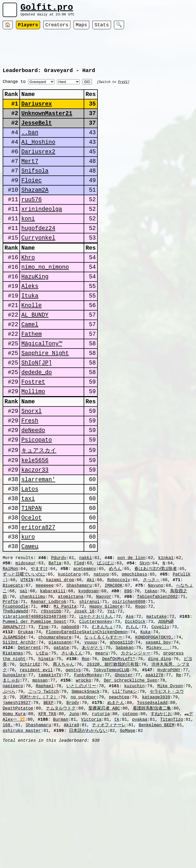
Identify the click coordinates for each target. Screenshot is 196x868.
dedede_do (37, 418)
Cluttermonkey (96, 700)
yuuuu (91, 724)
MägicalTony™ (42, 385)
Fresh (30, 473)
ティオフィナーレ (109, 815)
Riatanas (13, 736)
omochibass (134, 645)
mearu (102, 736)
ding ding (159, 742)
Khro (28, 287)
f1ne (43, 706)
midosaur (26, 633)
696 (128, 664)
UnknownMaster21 (47, 123)
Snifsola (35, 188)
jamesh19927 (17, 790)
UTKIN (27, 652)
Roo (86, 742)
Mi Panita (65, 682)
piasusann (60, 724)
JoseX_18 (84, 688)
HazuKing (35, 309)
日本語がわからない (88, 821)
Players (28, 28)
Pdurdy (59, 627)
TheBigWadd (15, 688)
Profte (10, 676)
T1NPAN (31, 571)
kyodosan (89, 664)
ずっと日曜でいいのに (24, 645)
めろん (115, 639)
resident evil (36, 754)
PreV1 (123, 87)
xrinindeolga (42, 232)
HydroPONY (169, 754)
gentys (73, 754)
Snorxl (31, 462)
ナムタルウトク (61, 796)
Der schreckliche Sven (131, 766)
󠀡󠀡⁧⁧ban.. (30, 145)
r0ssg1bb (51, 688)
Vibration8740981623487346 (35, 694)
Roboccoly (119, 652)
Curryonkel (38, 265)
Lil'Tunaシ (125, 778)
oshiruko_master (22, 821)
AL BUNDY (35, 352)
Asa (130, 694)
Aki (91, 652)
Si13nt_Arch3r (19, 724)
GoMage (128, 821)
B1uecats (13, 658)
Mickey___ (158, 729)
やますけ (39, 639)
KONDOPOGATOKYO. (154, 718)
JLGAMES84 (14, 718)
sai (24, 664)
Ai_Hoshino (38, 156)
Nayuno (156, 658)
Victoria (91, 809)
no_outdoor (83, 784)
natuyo (101, 645)
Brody (73, 790)
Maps (81, 28)
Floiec (31, 199)
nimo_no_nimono (45, 298)
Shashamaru (79, 658)
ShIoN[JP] (37, 407)
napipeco (13, 772)
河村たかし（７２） (39, 784)
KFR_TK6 (47, 803)
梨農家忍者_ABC (104, 796)
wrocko (83, 766)
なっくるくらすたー (103, 718)
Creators (57, 28)
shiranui (89, 676)
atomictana (71, 670)
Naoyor (104, 670)
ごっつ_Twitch (43, 778)
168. (8, 815)
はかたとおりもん (96, 694)
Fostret (33, 429)
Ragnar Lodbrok (49, 676)
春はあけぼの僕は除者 (156, 639)
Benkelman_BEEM (156, 815)
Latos (30, 549)
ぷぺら (9, 778)
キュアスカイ (39, 506)
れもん (132, 706)
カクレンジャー (136, 736)
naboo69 (70, 706)
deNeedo (33, 484)
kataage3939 (156, 784)
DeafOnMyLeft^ (119, 742)
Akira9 (71, 815)
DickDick (135, 700)
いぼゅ (42, 736)
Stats (102, 28)
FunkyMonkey (88, 760)
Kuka (145, 712)
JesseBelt (37, 134)
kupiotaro (69, 645)
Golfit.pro (47, 9)
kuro (28, 604)
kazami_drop (60, 652)
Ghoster (124, 760)
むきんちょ (103, 706)
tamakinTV (50, 760)
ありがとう (92, 729)
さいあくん (72, 736)
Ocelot (31, 582)
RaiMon (10, 639)
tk (117, 809)
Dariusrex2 (38, 167)
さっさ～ (151, 652)
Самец (30, 615)
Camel (30, 363)
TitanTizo (172, 809)
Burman (61, 809)
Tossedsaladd (152, 790)
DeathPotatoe (18, 796)
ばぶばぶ (105, 633)
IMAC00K (114, 658)
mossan (40, 766)
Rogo (140, 682)
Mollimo (33, 440)
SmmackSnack (86, 778)
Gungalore (14, 760)
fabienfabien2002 (157, 670)
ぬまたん (116, 790)
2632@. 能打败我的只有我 (113, 748)
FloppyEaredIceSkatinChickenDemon (87, 712)
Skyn (144, 633)
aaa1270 (154, 760)
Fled (79, 633)
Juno (74, 803)
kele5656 (35, 517)
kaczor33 (35, 528)
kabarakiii (53, 664)
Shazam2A (35, 210)
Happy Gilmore (106, 682)
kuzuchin (135, 772)
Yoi (111, 688)
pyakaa (140, 809)
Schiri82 (30, 748)
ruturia (101, 803)
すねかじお (161, 803)
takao (151, 664)
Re (179, 760)
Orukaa (26, 712)
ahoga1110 (121, 724)
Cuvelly (160, 706)
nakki (86, 627)
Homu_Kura (14, 803)
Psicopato (37, 495)
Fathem (31, 374)
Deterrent (29, 729)
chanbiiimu (32, 670)
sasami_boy (158, 724)
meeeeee (45, 658)
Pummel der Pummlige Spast (35, 700)
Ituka (30, 331)
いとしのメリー (81, 772)
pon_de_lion (131, 627)
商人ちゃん (63, 748)
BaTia (55, 633)
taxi (28, 560)
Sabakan (125, 729)
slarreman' (38, 538)
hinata (46, 742)
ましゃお (11, 766)
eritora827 (38, 593)
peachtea (119, 784)
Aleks (30, 320)
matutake (157, 694)
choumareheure (55, 718)
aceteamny (85, 639)
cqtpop (130, 803)
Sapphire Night (45, 396)
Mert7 (30, 177)
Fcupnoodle (15, 682)
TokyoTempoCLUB (111, 754)
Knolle (31, 341)
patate (61, 729)
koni (28, 243)
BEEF (49, 790)
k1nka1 (166, 627)
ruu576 (31, 221)
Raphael (45, 772)
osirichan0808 (129, 676)
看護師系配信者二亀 (152, 796)
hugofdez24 (38, 254)
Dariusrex (37, 112)
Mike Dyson (170, 772)
